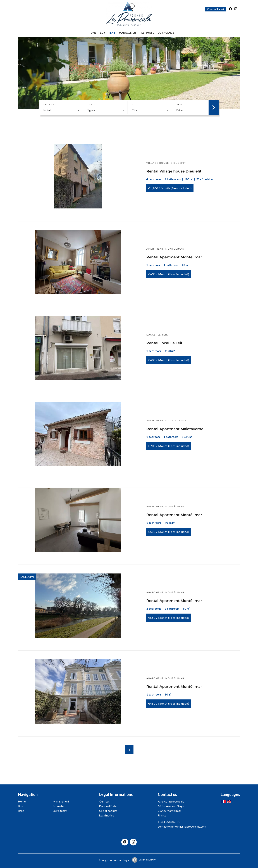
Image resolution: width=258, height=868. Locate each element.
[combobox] (61, 110)
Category (50, 104)
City (135, 104)
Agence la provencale (171, 801)
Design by (147, 860)
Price (181, 104)
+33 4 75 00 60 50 (169, 822)
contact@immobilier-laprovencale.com (182, 826)
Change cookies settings (114, 860)
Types (92, 104)
